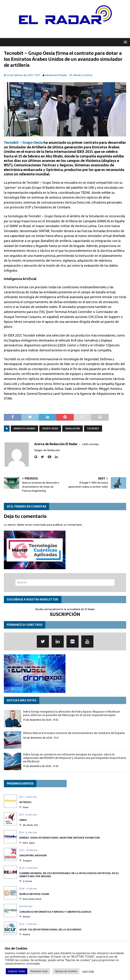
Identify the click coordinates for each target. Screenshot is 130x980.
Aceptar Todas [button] (17, 971)
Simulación (73, 429)
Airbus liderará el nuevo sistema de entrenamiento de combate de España (74, 733)
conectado (39, 525)
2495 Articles (90, 444)
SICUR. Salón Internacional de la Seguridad (50, 930)
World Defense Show (34, 894)
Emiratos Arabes (24, 429)
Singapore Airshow (33, 855)
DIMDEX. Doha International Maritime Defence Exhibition (60, 838)
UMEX (23, 820)
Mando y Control (83, 75)
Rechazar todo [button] (39, 971)
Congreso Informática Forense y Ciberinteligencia (55, 912)
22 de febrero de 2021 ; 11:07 (23, 75)
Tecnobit (93, 429)
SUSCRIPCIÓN (65, 614)
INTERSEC (25, 802)
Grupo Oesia (50, 429)
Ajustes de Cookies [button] (66, 971)
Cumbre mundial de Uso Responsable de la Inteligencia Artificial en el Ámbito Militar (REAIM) (69, 875)
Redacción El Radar (56, 75)
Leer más (88, 971)
